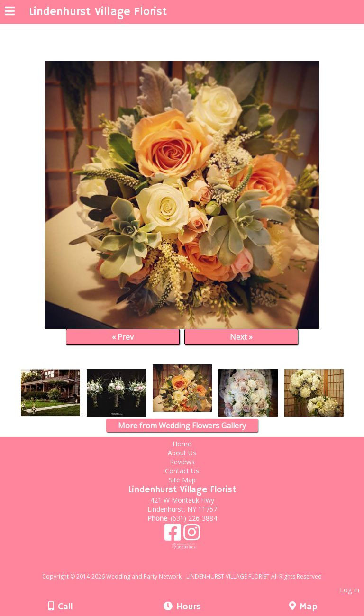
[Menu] (10, 12)
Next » (241, 337)
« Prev (123, 337)
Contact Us (182, 471)
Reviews (182, 462)
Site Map (182, 480)
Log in (350, 590)
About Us (182, 453)
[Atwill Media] (191, 566)
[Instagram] (192, 536)
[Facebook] (174, 536)
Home (182, 444)
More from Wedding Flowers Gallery (182, 426)
